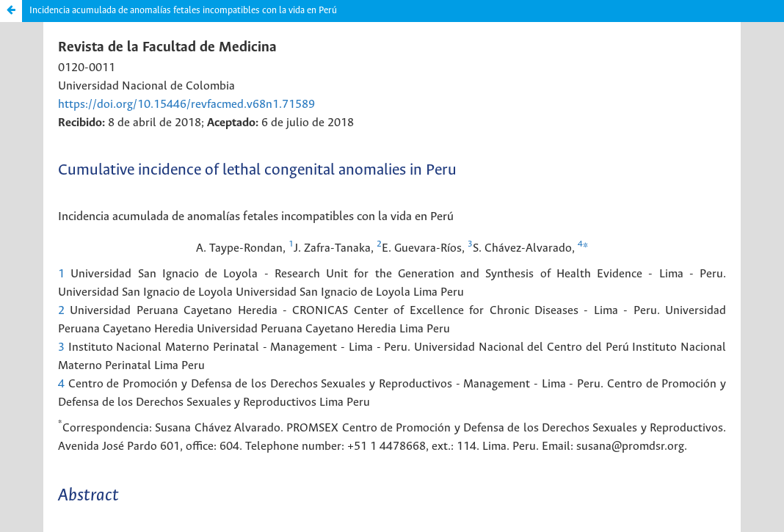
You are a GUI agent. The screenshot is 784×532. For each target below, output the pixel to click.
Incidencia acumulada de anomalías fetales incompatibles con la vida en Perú (183, 11)
